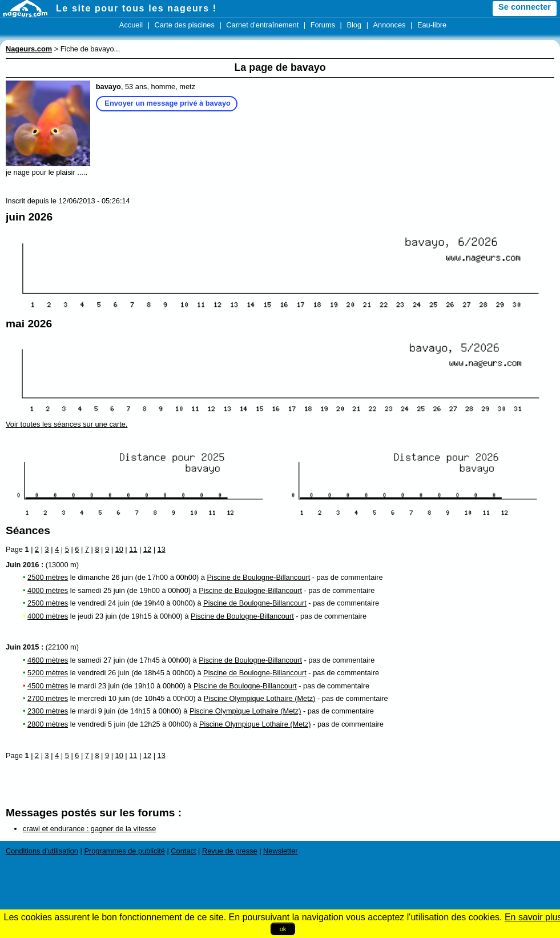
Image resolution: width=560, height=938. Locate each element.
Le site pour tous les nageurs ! (136, 8)
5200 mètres (48, 673)
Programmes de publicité (124, 851)
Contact (183, 851)
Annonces (390, 25)
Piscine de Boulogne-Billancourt (259, 577)
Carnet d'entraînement (262, 25)
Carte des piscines (185, 25)
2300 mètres (48, 711)
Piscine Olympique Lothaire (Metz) (260, 698)
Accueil (131, 25)
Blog (354, 25)
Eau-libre (432, 25)
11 (133, 549)
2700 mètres (48, 698)
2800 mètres (48, 724)
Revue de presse (230, 851)
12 (147, 549)
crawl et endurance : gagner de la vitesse (89, 829)
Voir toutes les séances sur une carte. (67, 424)
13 (162, 549)
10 (119, 549)
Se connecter (525, 7)
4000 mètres (48, 590)
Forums (323, 25)
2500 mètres (48, 577)
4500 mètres (48, 686)
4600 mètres (48, 660)
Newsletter (280, 851)
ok (283, 929)
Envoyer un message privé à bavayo (168, 103)
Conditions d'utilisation (42, 851)
